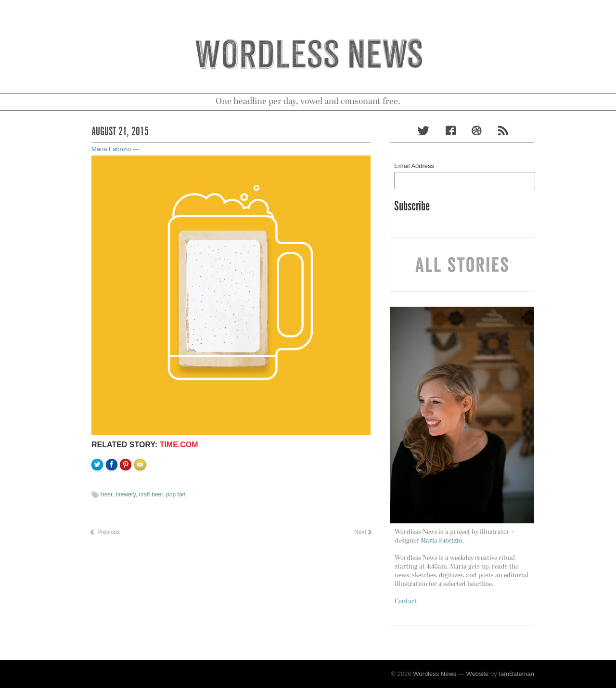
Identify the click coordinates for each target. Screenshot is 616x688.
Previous (104, 532)
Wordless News (435, 674)
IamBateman (516, 674)
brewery (126, 494)
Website (478, 674)
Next (363, 532)
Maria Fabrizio (111, 149)
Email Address (414, 166)
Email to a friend (141, 497)
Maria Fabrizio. (442, 541)
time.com (179, 445)
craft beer (151, 494)
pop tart (176, 494)
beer (107, 494)
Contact (406, 602)
